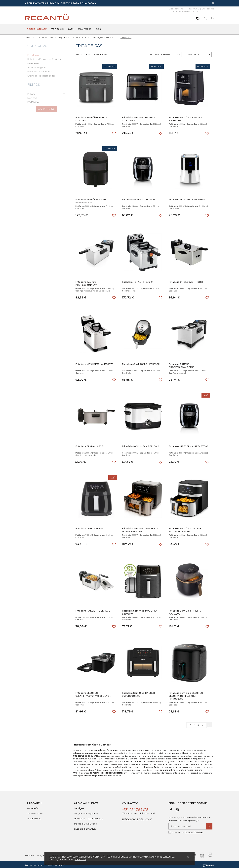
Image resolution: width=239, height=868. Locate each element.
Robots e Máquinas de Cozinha (44, 57)
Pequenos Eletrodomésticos (72, 36)
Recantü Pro (84, 29)
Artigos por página (160, 53)
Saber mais (80, 860)
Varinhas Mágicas (37, 66)
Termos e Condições (194, 831)
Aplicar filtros (46, 109)
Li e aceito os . (186, 831)
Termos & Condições (35, 854)
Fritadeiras (126, 36)
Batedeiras (33, 62)
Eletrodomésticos (45, 36)
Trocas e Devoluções (85, 822)
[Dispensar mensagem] (213, 3)
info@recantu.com (137, 818)
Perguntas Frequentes (86, 812)
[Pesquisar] (145, 17)
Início (29, 36)
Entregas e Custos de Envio (88, 817)
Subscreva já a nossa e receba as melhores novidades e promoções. (190, 817)
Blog (98, 29)
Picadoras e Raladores (39, 70)
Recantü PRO (34, 817)
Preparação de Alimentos (103, 36)
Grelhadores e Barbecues (41, 74)
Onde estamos (208, 9)
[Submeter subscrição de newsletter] (209, 825)
